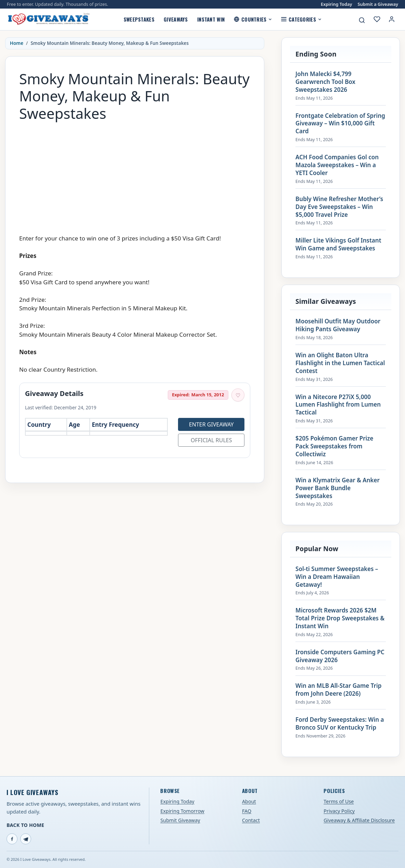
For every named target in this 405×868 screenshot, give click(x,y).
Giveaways (176, 19)
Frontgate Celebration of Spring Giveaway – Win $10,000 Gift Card (340, 124)
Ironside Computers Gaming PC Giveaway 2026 (340, 656)
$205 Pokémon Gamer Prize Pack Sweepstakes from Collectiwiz (334, 446)
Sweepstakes (139, 19)
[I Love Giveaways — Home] (48, 19)
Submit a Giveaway (378, 4)
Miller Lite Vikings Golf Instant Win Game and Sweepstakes (338, 244)
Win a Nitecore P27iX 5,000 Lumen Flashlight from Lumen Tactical (338, 405)
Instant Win (211, 19)
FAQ (247, 811)
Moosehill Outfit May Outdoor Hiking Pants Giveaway (338, 325)
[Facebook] (12, 839)
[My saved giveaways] (377, 19)
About (249, 801)
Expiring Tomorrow (182, 811)
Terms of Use (339, 801)
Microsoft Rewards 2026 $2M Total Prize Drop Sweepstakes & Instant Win (340, 618)
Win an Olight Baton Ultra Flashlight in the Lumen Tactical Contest (340, 363)
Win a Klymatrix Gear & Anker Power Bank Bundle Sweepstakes (338, 488)
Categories (301, 19)
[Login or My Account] (392, 19)
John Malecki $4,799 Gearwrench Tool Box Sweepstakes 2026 (325, 82)
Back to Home (25, 825)
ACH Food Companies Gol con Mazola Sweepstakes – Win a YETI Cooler (337, 165)
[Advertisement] (135, 174)
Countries (253, 19)
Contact (251, 820)
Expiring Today (336, 4)
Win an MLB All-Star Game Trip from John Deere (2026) (338, 690)
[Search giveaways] (362, 20)
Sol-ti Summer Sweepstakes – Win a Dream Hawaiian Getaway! (337, 577)
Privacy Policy (339, 811)
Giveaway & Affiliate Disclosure (359, 820)
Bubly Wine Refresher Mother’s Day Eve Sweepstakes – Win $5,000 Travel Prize (339, 207)
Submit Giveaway (180, 820)
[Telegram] (26, 839)
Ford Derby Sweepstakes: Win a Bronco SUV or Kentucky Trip (340, 724)
